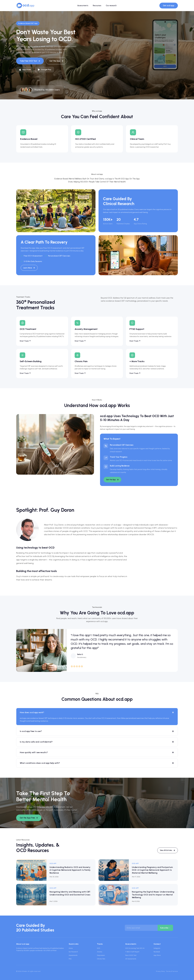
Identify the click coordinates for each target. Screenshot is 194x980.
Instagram (157, 948)
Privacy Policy (160, 971)
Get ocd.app (169, 6)
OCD (99, 948)
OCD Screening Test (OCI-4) (135, 948)
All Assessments (131, 959)
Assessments (83, 6)
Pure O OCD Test (131, 955)
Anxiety (100, 952)
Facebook (157, 952)
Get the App (56, 61)
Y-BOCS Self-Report (132, 952)
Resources (97, 6)
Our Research (73, 952)
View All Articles (168, 850)
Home (71, 948)
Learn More (29, 268)
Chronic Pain (101, 959)
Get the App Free (29, 818)
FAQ (70, 959)
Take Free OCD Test (30, 61)
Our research (111, 6)
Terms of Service (172, 971)
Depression (101, 955)
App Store (157, 955)
